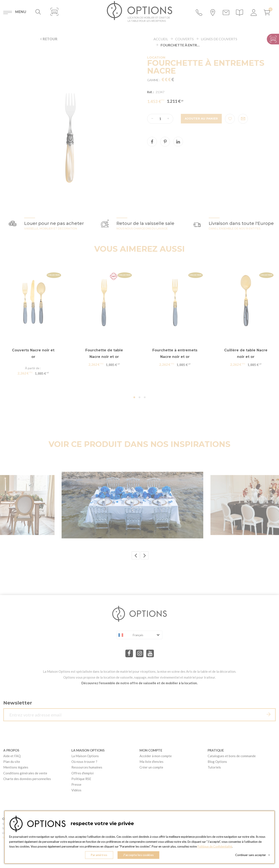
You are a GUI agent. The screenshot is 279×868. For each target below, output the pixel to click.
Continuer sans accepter (253, 855)
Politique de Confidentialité (215, 846)
